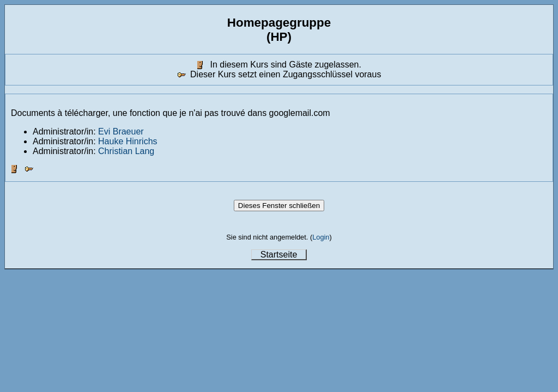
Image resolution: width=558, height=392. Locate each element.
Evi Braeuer (121, 131)
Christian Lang (126, 151)
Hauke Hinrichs (128, 141)
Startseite (279, 255)
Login (321, 237)
